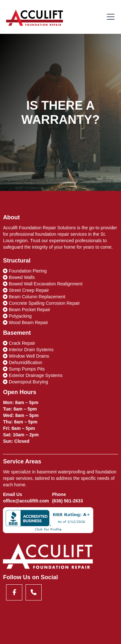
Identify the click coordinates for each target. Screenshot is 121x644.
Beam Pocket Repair (26, 310)
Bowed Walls (19, 277)
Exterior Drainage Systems (33, 375)
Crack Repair (19, 343)
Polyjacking (17, 316)
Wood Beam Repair (25, 322)
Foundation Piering (25, 271)
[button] (109, 17)
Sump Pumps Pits (24, 369)
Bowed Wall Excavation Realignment (43, 284)
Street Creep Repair (26, 290)
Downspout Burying (25, 382)
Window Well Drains (26, 356)
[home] (35, 17)
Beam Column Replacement (34, 297)
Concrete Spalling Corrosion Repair (41, 303)
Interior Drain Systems (28, 350)
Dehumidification (22, 362)
